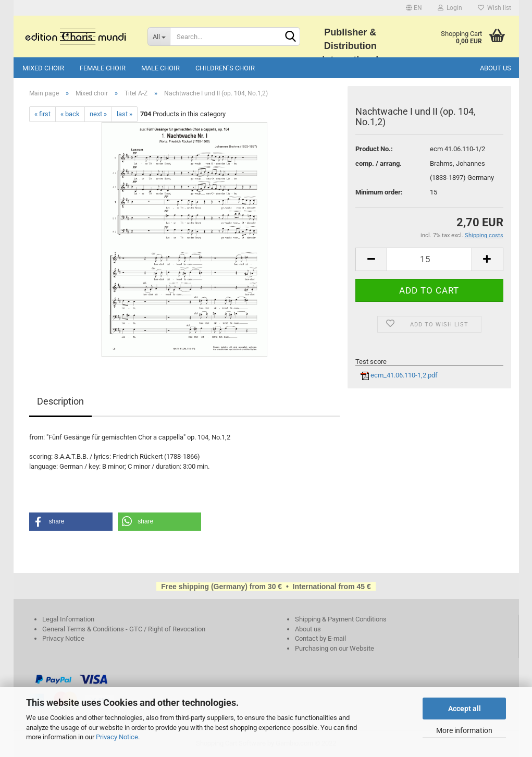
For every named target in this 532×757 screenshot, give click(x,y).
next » (98, 114)
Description (60, 401)
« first (42, 114)
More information (464, 730)
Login (450, 8)
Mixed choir (43, 68)
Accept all (465, 709)
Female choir (103, 68)
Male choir (160, 68)
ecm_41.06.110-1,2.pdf (399, 375)
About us (496, 68)
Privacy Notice (117, 737)
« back (70, 114)
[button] (71, 522)
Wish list (494, 8)
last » (125, 114)
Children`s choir (225, 68)
